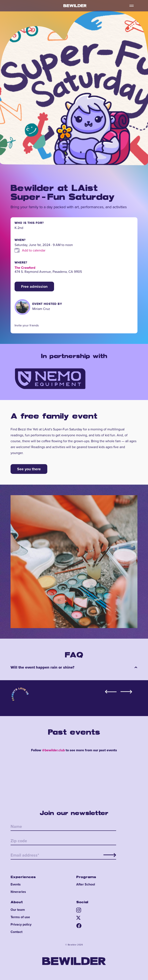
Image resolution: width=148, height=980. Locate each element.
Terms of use (20, 917)
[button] (132, 6)
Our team (18, 910)
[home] (74, 6)
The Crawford (25, 268)
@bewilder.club (53, 750)
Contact (16, 932)
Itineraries (18, 892)
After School (86, 884)
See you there (29, 469)
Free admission (34, 287)
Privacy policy (21, 925)
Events (16, 884)
